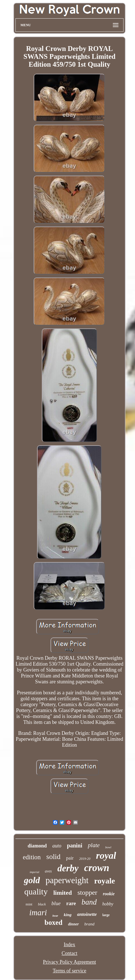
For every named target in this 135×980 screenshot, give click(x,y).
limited (63, 893)
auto (57, 846)
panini (75, 845)
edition (32, 857)
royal (106, 855)
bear (55, 916)
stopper (87, 892)
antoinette (87, 914)
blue (56, 903)
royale (104, 881)
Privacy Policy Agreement (69, 962)
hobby (108, 904)
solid (53, 857)
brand (90, 924)
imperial (35, 872)
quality (36, 891)
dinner (73, 924)
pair (70, 858)
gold (32, 880)
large (106, 915)
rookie (109, 894)
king (68, 915)
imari (38, 912)
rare (71, 903)
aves (48, 871)
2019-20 (85, 859)
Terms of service (70, 971)
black (42, 904)
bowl (108, 847)
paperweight (67, 880)
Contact (69, 953)
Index (69, 945)
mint (29, 904)
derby (68, 868)
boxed (54, 922)
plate (94, 845)
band (89, 902)
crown (97, 868)
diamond (37, 846)
